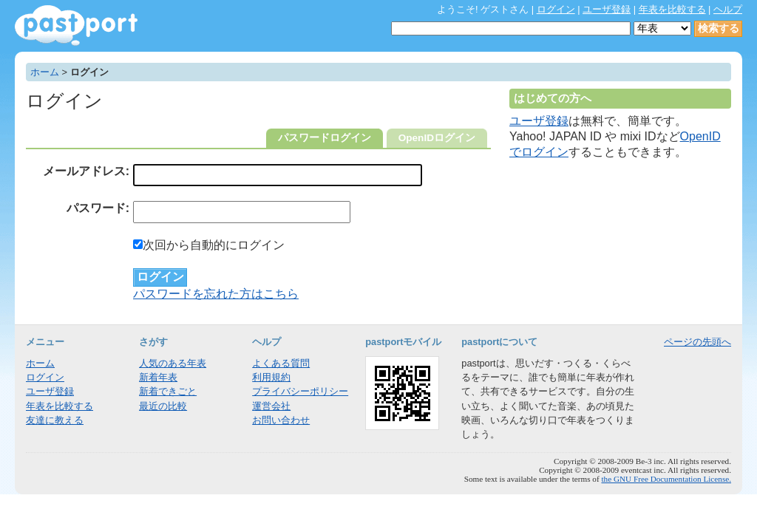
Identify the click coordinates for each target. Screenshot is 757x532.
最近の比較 (163, 406)
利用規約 (271, 377)
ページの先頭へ (697, 342)
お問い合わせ (281, 420)
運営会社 (271, 406)
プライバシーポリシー (300, 391)
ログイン (556, 9)
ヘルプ (728, 9)
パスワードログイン (325, 138)
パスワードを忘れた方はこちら (216, 294)
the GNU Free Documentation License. (666, 479)
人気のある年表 (173, 363)
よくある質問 (281, 363)
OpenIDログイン (437, 138)
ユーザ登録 (607, 9)
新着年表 (158, 377)
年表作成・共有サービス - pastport (76, 25)
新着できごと (168, 391)
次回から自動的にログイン (209, 245)
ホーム (45, 72)
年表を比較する (672, 9)
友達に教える (55, 420)
